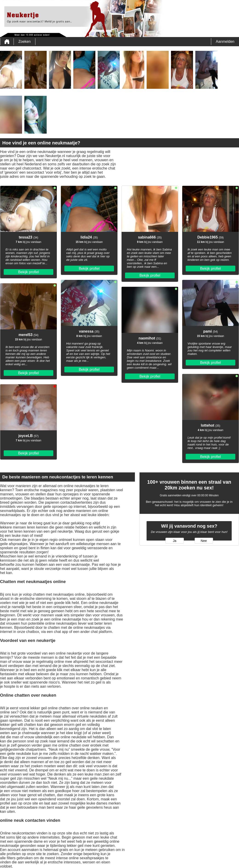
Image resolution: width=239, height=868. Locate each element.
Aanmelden (225, 42)
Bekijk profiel (29, 272)
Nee (204, 541)
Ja (175, 541)
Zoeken (24, 42)
